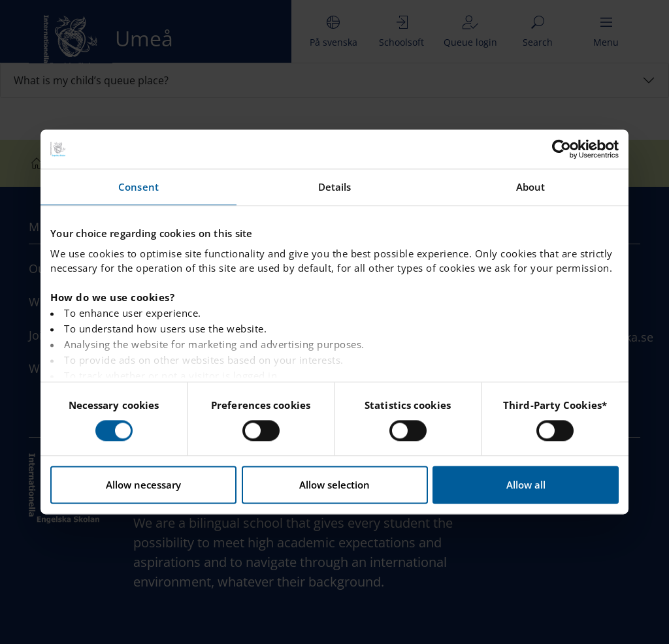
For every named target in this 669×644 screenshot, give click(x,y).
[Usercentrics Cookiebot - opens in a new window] (562, 149)
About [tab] (531, 187)
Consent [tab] (139, 187)
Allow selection (334, 485)
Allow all (526, 485)
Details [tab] (335, 187)
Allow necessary (143, 485)
